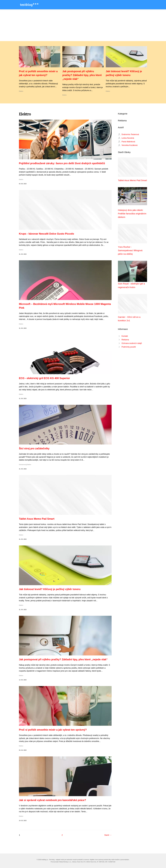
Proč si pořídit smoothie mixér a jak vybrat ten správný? (53, 730)
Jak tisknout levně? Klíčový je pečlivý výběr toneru (50, 589)
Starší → (108, 835)
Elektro (21, 91)
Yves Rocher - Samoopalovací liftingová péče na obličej (130, 250)
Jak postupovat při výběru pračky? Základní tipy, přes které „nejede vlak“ (82, 75)
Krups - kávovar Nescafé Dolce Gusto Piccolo (46, 234)
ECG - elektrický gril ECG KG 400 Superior (44, 378)
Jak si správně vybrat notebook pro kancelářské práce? (53, 800)
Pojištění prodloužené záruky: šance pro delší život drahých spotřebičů (62, 163)
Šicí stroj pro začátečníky (34, 448)
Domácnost (22, 465)
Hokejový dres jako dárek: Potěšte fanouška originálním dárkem (132, 214)
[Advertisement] (83, 25)
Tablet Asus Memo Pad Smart (37, 519)
